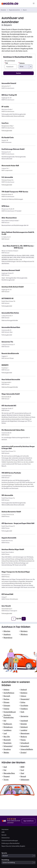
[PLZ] (11, 67)
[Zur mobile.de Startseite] (10, 4)
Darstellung (5, 860)
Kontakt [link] (4, 835)
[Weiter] (24, 619)
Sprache (4, 853)
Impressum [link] (5, 829)
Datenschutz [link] (6, 838)
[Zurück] (14, 619)
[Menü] (34, 4)
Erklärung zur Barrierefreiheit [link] (11, 843)
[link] (18, 247)
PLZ (6, 63)
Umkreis (22, 63)
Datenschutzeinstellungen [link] (10, 841)
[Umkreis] (26, 67)
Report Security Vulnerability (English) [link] (13, 846)
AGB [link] (3, 832)
